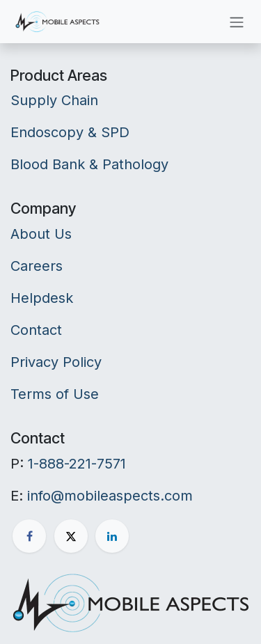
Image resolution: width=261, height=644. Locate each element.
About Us (41, 234)
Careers (37, 266)
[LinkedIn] (112, 536)
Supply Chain (54, 100)
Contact (36, 330)
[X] (71, 536)
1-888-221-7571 (77, 464)
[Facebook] (29, 536)
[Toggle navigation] (237, 22)
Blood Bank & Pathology (89, 164)
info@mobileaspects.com (110, 496)
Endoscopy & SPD (70, 132)
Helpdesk (42, 298)
